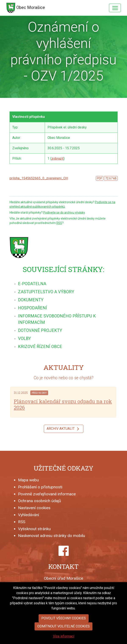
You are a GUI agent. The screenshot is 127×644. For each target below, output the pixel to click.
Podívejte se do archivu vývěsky (64, 213)
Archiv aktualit (64, 429)
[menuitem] (32, 284)
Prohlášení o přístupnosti (40, 487)
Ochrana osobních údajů (40, 501)
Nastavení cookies (34, 508)
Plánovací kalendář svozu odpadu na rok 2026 (63, 404)
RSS (59, 223)
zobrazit (57, 159)
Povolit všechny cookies (64, 629)
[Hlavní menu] (115, 8)
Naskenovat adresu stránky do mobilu (52, 536)
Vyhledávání (29, 515)
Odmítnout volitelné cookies (64, 637)
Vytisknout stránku (34, 529)
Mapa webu (28, 480)
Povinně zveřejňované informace (47, 494)
